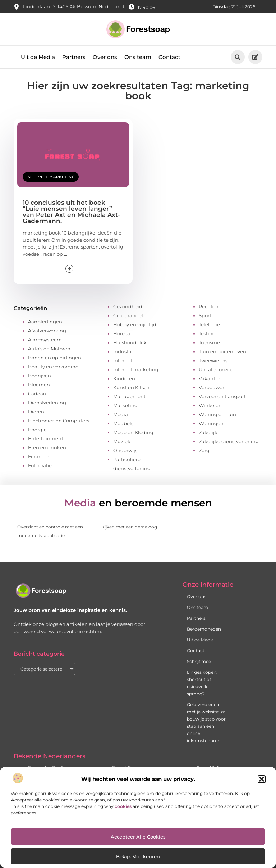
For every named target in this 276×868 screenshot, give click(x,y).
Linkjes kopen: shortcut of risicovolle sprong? (202, 683)
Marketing (125, 405)
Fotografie (40, 465)
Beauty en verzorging (53, 367)
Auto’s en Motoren (49, 349)
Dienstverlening (47, 403)
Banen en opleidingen (55, 358)
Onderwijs (125, 450)
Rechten (209, 306)
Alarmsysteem (45, 340)
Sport (205, 315)
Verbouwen (212, 387)
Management (129, 396)
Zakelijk (208, 432)
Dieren (36, 412)
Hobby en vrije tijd (135, 324)
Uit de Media (38, 57)
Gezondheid (128, 306)
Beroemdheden (204, 629)
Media (121, 414)
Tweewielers (213, 360)
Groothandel (128, 315)
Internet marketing (51, 177)
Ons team (138, 57)
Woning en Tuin (217, 414)
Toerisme (209, 342)
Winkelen (210, 405)
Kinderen (124, 378)
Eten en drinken (47, 447)
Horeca (122, 333)
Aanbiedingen (45, 322)
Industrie (124, 351)
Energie (37, 430)
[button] (262, 779)
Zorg (204, 450)
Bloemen (39, 385)
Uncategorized (216, 369)
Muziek (122, 441)
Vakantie (209, 378)
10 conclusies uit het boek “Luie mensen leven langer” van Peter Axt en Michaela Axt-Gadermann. (72, 212)
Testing (207, 333)
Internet (123, 360)
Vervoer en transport (222, 396)
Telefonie (209, 324)
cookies (123, 806)
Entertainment (46, 438)
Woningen (211, 423)
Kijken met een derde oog (129, 527)
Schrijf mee (199, 661)
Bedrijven (40, 376)
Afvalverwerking (47, 331)
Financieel (40, 456)
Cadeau (37, 394)
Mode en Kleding (133, 432)
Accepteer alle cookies (138, 837)
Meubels (123, 423)
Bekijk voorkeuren (138, 856)
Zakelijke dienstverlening (229, 441)
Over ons (105, 57)
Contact (169, 57)
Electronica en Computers (59, 421)
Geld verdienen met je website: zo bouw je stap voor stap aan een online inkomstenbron (206, 722)
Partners (74, 57)
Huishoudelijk (130, 342)
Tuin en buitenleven (222, 351)
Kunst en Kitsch (131, 387)
